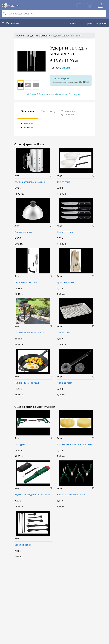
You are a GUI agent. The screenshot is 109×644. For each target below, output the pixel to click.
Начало (20, 36)
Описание (28, 111)
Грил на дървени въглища (29, 333)
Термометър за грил (26, 282)
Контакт (74, 23)
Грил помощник (23, 232)
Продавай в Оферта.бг (97, 23)
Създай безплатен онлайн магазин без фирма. (54, 94)
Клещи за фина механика (71, 495)
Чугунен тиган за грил (27, 383)
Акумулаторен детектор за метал (32, 495)
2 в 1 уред (20, 444)
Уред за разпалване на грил (30, 182)
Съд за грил (63, 182)
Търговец (48, 111)
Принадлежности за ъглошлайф (74, 444)
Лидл (30, 36)
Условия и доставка (68, 113)
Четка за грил (65, 383)
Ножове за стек (65, 232)
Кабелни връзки (23, 545)
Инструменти (43, 36)
